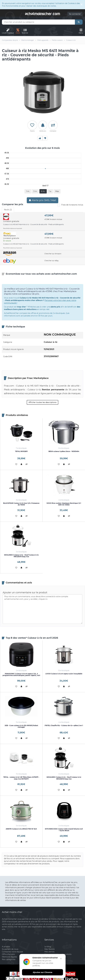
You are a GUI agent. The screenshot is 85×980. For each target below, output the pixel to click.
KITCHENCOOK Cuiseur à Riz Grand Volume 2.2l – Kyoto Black (64, 830)
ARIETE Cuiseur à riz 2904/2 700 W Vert (21, 829)
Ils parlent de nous (10, 949)
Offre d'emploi (8, 954)
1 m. (28, 191)
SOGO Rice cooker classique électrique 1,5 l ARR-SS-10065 (64, 504)
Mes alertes (49, 952)
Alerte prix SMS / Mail (42, 200)
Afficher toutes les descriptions (42, 402)
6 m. (43, 191)
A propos (6, 947)
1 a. (50, 191)
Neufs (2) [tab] (8, 210)
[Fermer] (60, 961)
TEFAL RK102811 (21, 451)
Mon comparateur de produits (58, 954)
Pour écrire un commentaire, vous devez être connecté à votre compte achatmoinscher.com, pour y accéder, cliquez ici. (42, 609)
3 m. (35, 191)
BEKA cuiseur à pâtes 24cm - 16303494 (64, 451)
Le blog (48, 947)
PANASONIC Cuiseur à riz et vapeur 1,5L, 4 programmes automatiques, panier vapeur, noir (21, 675)
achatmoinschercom (42, 13)
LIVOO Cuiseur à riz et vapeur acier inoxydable (64, 674)
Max (57, 191)
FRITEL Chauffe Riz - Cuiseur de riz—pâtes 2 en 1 (64, 725)
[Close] (82, 4)
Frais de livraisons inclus (70, 205)
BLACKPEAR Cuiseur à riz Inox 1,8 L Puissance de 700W (21, 504)
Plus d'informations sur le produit (13, 228)
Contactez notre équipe (12, 952)
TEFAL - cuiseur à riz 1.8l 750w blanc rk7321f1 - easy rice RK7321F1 (21, 778)
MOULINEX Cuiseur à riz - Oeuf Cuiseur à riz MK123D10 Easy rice (21, 556)
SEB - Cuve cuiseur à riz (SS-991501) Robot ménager (21, 726)
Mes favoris (49, 949)
